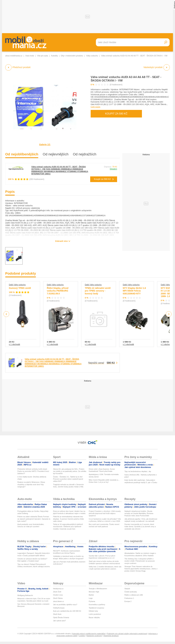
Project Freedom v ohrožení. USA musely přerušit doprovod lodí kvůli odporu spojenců (105, 513)
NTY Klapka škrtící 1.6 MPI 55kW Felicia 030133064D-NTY (134, 291)
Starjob (127, 589)
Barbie (91, 595)
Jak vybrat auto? (60, 621)
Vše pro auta (43, 56)
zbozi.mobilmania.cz (14, 56)
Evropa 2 (128, 601)
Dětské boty (93, 611)
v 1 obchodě (14, 344)
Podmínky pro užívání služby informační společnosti (127, 634)
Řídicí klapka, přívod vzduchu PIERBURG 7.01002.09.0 (58, 291)
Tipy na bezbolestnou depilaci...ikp (138, 471)
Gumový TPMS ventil (20, 288)
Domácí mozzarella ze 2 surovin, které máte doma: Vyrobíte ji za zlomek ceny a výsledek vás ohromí (140, 527)
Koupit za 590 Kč (116, 114)
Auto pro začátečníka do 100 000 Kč (67, 611)
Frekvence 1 (129, 598)
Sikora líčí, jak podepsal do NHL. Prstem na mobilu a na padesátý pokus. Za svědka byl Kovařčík (70, 471)
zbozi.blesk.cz (59, 601)
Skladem (113, 169)
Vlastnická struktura (111, 636)
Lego (91, 598)
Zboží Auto (57, 614)
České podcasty (131, 592)
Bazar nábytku (94, 617)
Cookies (82, 636)
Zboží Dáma (58, 598)
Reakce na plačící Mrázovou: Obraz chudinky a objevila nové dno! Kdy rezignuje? (31, 484)
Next (169, 314)
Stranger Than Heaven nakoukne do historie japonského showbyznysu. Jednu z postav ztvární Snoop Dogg (141, 569)
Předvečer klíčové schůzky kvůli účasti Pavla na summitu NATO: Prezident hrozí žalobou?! (33, 471)
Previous (6, 314)
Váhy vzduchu (92, 56)
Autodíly (54, 56)
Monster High (94, 592)
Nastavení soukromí (94, 636)
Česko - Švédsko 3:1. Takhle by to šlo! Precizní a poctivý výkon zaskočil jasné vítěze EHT (68, 479)
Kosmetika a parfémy (97, 605)
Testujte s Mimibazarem (98, 589)
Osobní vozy (58, 595)
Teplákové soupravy (96, 608)
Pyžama (92, 601)
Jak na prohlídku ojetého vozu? (65, 605)
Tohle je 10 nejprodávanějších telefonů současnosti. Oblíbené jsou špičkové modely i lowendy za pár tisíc (68, 527)
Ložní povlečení (95, 614)
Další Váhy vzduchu (17, 285)
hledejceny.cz (58, 589)
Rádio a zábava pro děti (134, 595)
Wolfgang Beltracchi (25, 595)
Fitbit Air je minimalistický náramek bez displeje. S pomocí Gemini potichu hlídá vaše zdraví (68, 519)
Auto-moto (30, 56)
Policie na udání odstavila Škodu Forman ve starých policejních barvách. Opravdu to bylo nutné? (34, 519)
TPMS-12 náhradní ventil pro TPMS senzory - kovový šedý (98, 291)
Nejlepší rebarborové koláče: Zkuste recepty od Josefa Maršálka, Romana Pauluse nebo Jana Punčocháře (139, 513)
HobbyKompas (59, 608)
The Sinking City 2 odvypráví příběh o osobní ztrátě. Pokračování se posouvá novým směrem (140, 561)
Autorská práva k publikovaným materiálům (89, 634)
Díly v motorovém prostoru (72, 56)
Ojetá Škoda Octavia (61, 617)
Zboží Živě (57, 592)
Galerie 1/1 (45, 144)
